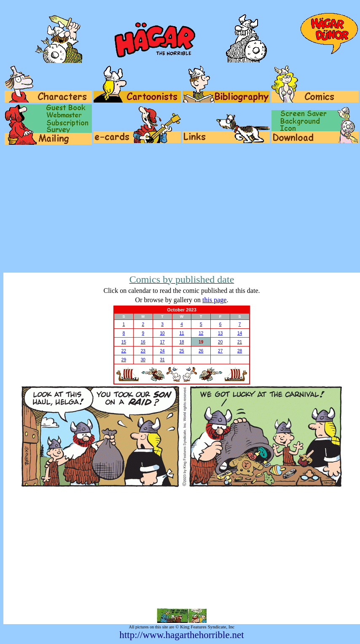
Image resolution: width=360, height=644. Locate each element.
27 (220, 351)
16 (143, 342)
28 (240, 351)
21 (240, 342)
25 (181, 351)
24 (163, 351)
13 (220, 333)
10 (163, 333)
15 (124, 342)
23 (143, 351)
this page (214, 300)
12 (201, 333)
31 (163, 360)
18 (181, 342)
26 (201, 351)
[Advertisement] (182, 209)
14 (240, 333)
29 (124, 360)
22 (124, 351)
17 (163, 342)
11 (181, 333)
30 (143, 360)
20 (220, 342)
